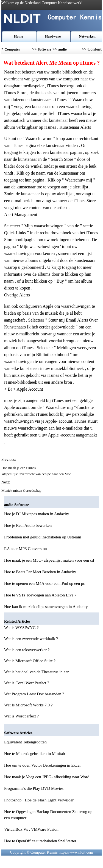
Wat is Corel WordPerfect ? (27, 683)
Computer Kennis (12, 51)
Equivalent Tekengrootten (25, 742)
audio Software (65, 51)
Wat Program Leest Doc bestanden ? (35, 694)
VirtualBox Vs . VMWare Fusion (31, 829)
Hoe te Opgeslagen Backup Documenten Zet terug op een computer (48, 815)
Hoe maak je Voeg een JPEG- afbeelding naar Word (47, 777)
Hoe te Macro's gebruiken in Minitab (34, 754)
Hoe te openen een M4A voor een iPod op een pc (44, 583)
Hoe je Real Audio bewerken (28, 525)
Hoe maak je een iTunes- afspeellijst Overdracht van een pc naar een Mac (37, 471)
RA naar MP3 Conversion (25, 549)
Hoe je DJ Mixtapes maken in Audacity (37, 514)
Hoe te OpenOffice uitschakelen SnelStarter (40, 841)
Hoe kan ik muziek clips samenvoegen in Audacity (46, 607)
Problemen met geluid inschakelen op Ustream (43, 537)
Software (45, 49)
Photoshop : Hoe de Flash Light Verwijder (39, 800)
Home (19, 36)
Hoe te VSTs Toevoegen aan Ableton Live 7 (40, 595)
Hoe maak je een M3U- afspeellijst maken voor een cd (49, 560)
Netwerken (87, 36)
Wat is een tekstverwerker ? (27, 650)
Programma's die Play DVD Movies (34, 788)
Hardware (53, 36)
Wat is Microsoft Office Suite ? (30, 661)
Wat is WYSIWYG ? (22, 628)
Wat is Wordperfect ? (22, 716)
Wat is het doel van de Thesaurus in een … (39, 672)
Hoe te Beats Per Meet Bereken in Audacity (40, 572)
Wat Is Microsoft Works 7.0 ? (29, 705)
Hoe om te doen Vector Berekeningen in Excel (42, 765)
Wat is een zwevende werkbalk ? (32, 639)
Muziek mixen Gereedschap (22, 490)
